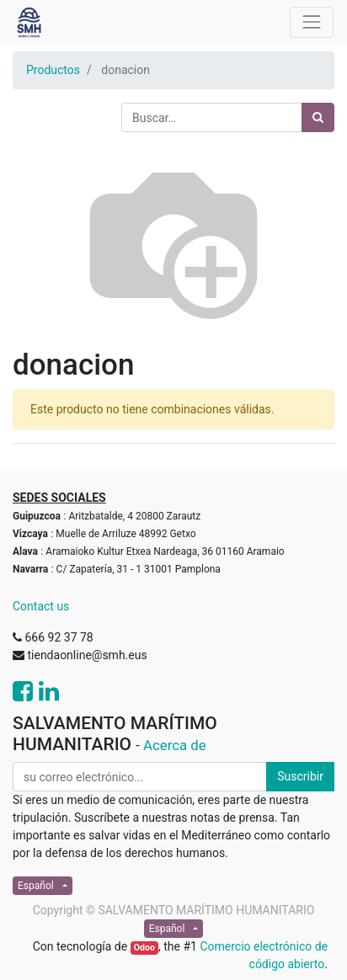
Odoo (144, 948)
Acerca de (175, 745)
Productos (53, 70)
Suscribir (300, 776)
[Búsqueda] (318, 117)
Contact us (41, 606)
